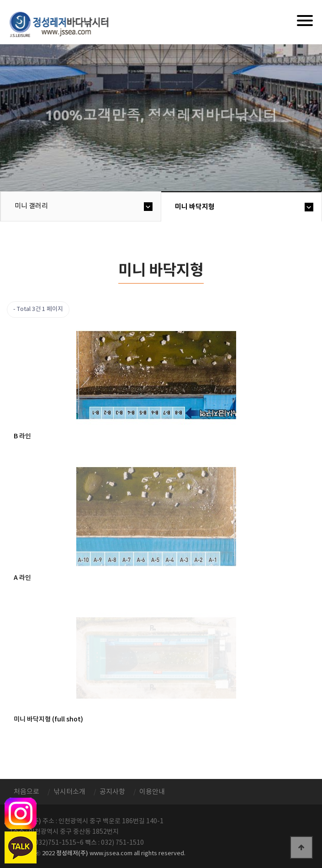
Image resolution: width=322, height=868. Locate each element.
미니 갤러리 (31, 206)
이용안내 (152, 792)
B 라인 (22, 436)
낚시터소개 (69, 792)
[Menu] (305, 21)
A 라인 (22, 578)
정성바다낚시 (65, 24)
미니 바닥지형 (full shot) (48, 719)
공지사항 (112, 792)
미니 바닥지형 (195, 207)
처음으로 (26, 792)
